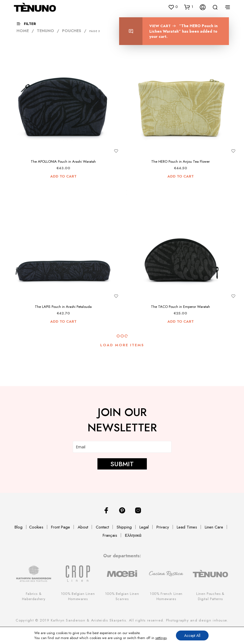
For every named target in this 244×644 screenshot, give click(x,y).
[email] (122, 447)
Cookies (36, 527)
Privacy (163, 527)
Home (23, 31)
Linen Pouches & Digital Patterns (210, 596)
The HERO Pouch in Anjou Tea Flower (180, 162)
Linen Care (214, 527)
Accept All (192, 635)
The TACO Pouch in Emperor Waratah (180, 307)
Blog (19, 527)
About (83, 527)
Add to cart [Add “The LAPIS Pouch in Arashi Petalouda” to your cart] (63, 321)
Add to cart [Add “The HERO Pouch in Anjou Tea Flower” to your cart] (181, 176)
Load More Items (122, 345)
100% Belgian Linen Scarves (122, 596)
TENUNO (45, 31)
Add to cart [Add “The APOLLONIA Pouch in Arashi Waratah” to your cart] (63, 176)
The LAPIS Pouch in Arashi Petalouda (63, 307)
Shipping (124, 527)
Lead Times (187, 527)
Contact (102, 527)
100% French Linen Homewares (166, 596)
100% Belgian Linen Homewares (78, 596)
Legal (144, 527)
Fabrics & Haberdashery (34, 596)
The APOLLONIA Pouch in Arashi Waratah (63, 162)
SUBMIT (122, 464)
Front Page (61, 527)
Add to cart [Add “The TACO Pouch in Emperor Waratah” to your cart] (181, 321)
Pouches (72, 31)
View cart (161, 26)
